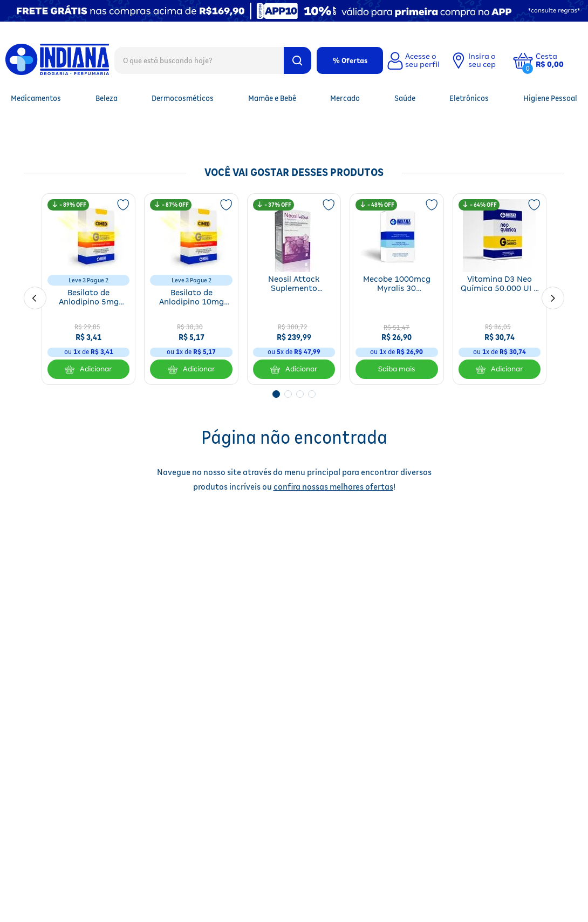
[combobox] (213, 60)
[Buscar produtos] (298, 60)
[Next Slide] (553, 298)
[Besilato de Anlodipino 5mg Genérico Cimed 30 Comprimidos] (88, 289)
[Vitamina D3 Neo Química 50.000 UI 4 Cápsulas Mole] (500, 289)
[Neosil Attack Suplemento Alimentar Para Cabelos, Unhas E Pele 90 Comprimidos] (294, 289)
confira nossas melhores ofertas (333, 487)
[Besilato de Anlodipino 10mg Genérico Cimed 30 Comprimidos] (191, 289)
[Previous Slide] (35, 298)
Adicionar (88, 369)
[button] (558, 60)
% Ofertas (350, 60)
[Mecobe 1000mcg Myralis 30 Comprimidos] (396, 289)
